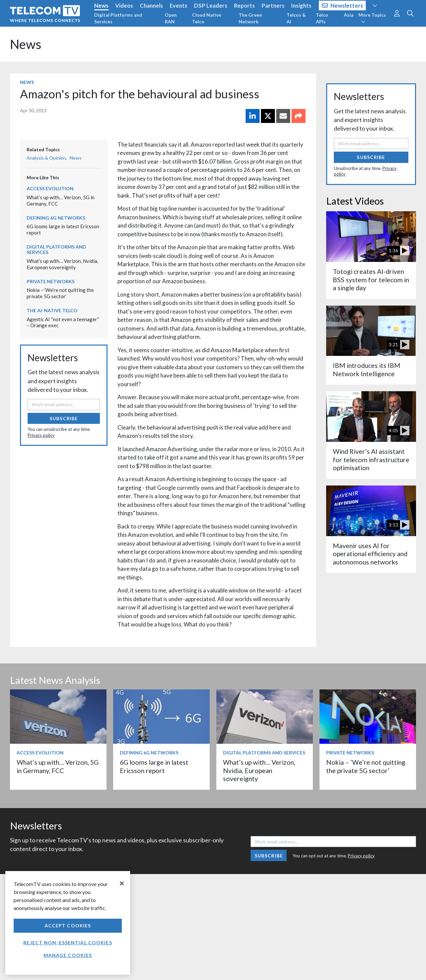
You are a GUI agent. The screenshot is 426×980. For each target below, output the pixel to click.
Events (179, 5)
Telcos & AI (296, 18)
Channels (151, 5)
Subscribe (64, 418)
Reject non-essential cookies (68, 943)
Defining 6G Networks (56, 218)
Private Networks (51, 281)
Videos (124, 5)
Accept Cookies (68, 926)
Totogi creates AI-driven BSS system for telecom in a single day (371, 280)
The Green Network (250, 18)
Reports (244, 5)
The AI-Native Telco (52, 310)
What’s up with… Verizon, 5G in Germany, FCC (58, 766)
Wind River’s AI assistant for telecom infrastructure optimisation (371, 460)
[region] (68, 923)
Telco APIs (322, 18)
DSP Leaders (211, 5)
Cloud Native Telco (207, 18)
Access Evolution (50, 188)
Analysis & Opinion (46, 158)
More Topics (372, 18)
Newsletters (343, 5)
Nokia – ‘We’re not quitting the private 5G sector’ (60, 293)
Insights (301, 5)
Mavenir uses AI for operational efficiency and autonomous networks (370, 554)
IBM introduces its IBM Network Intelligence (367, 369)
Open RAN (171, 18)
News (101, 5)
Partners (273, 5)
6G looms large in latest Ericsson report (154, 766)
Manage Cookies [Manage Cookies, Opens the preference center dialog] (68, 955)
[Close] (122, 883)
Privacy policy (41, 435)
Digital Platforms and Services (118, 18)
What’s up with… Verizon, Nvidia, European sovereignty (62, 264)
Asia (349, 15)
